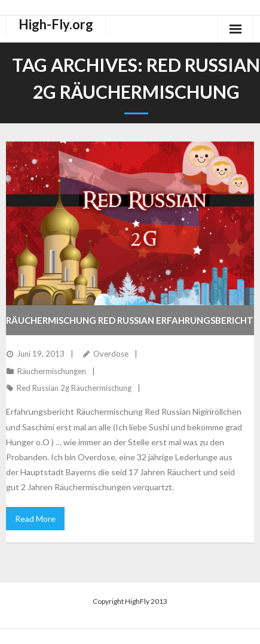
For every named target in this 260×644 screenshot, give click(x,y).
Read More (35, 519)
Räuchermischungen (52, 371)
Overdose (111, 354)
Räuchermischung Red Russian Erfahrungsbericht (130, 320)
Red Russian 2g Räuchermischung (74, 388)
